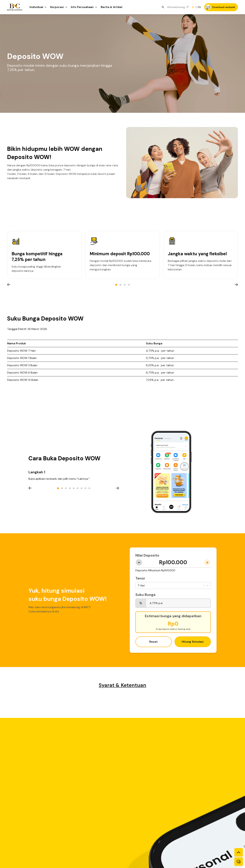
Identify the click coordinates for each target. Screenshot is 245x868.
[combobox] (138, 586)
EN (199, 7)
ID (193, 7)
